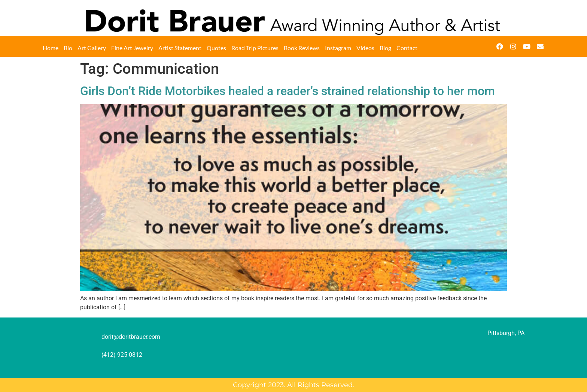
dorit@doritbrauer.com (131, 337)
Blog (385, 48)
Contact (407, 48)
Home (51, 48)
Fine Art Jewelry (132, 48)
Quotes (216, 48)
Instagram (338, 48)
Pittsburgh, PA (506, 333)
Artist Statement (180, 48)
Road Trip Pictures (255, 48)
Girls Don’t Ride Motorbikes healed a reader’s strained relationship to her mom (288, 91)
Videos (365, 48)
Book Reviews (302, 48)
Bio (68, 48)
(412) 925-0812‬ (122, 355)
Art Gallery (92, 48)
